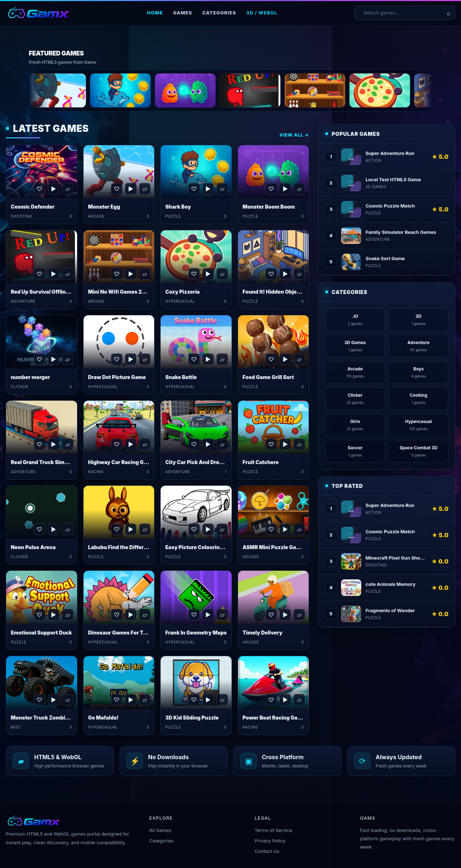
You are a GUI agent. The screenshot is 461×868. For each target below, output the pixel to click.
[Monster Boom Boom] (213, 90)
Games (182, 13)
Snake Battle (181, 377)
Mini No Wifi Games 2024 (120, 292)
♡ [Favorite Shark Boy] (194, 189)
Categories (219, 13)
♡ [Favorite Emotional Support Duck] (39, 615)
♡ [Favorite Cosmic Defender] (39, 189)
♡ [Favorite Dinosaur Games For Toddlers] (117, 615)
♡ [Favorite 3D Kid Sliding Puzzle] (194, 700)
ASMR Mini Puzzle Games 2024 (282, 547)
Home (155, 13)
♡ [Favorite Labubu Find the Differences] (117, 529)
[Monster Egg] (83, 90)
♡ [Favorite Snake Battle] (194, 359)
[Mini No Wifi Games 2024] (343, 90)
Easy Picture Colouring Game (202, 547)
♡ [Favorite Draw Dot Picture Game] (117, 359)
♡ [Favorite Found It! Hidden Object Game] (271, 274)
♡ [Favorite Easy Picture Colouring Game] (194, 529)
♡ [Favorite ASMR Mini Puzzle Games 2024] (271, 529)
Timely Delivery (263, 633)
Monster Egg (104, 207)
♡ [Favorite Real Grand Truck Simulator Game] (39, 444)
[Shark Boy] (148, 90)
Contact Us (267, 851)
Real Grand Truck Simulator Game (53, 462)
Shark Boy (178, 207)
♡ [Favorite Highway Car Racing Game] (117, 444)
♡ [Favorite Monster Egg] (117, 189)
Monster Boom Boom (269, 207)
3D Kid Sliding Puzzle (192, 718)
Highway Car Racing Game (121, 462)
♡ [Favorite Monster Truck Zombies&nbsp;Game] (39, 700)
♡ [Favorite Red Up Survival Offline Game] (39, 274)
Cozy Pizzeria (182, 292)
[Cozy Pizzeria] (407, 90)
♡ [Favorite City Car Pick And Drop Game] (194, 444)
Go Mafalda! (104, 718)
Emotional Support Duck (41, 633)
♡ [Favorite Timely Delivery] (271, 615)
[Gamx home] (38, 13)
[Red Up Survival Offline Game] (278, 90)
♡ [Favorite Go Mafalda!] (117, 700)
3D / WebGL (262, 13)
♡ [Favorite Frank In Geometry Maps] (194, 615)
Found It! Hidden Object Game (280, 292)
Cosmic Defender (33, 207)
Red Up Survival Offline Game (48, 292)
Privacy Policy (270, 841)
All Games (160, 830)
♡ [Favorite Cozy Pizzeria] (194, 274)
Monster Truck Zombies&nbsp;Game (57, 718)
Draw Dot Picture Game (117, 377)
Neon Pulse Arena (33, 547)
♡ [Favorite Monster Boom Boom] (271, 189)
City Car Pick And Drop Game (202, 462)
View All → (294, 135)
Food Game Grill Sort (268, 377)
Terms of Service (274, 830)
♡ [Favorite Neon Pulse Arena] (39, 529)
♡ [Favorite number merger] (39, 359)
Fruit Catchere (261, 462)
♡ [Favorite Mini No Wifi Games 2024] (117, 274)
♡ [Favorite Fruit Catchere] (271, 444)
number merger (30, 377)
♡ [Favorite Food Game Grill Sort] (271, 359)
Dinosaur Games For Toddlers (125, 633)
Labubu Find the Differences (124, 547)
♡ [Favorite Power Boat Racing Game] (271, 700)
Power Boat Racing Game (274, 718)
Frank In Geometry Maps (196, 633)
